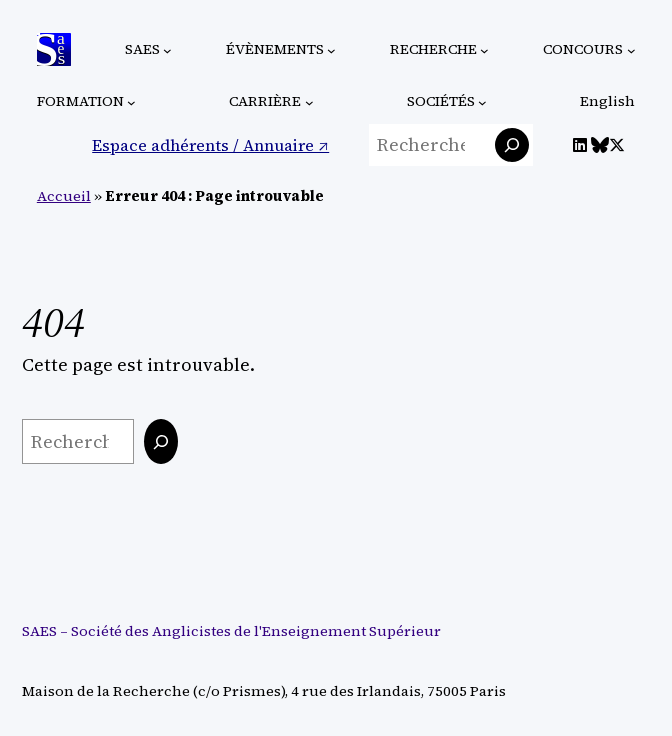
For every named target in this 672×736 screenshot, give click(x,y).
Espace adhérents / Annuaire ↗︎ (210, 145)
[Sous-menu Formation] (131, 102)
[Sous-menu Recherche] (484, 49)
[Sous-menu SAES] (167, 49)
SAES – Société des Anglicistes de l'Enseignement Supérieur (231, 631)
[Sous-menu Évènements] (331, 49)
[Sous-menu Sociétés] (482, 102)
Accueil (64, 196)
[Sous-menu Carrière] (309, 102)
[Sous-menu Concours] (631, 49)
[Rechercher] (512, 145)
